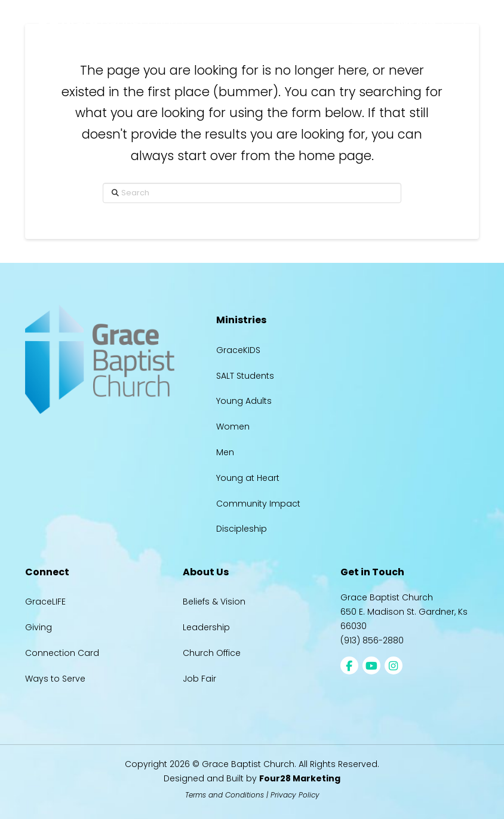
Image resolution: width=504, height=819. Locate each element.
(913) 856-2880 (372, 640)
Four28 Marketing (300, 778)
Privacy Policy (295, 795)
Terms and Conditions (225, 795)
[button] (361, 23)
